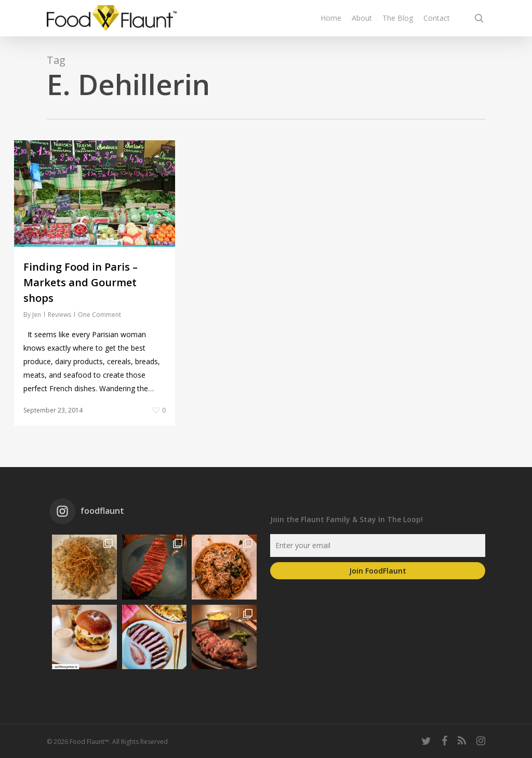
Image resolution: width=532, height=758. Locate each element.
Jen (37, 315)
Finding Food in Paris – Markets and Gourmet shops (81, 282)
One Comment (99, 315)
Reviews (59, 315)
